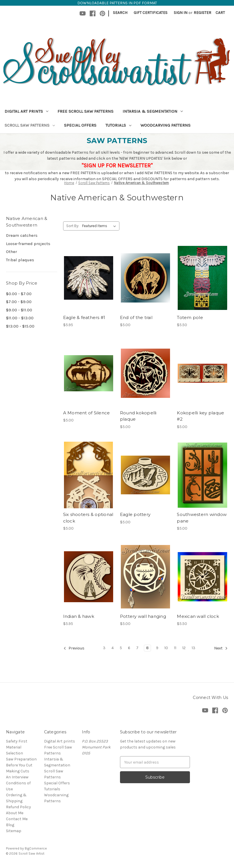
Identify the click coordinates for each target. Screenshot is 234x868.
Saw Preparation (21, 759)
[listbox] (100, 226)
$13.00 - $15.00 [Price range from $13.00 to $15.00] (20, 326)
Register (202, 13)
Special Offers (80, 125)
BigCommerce (36, 848)
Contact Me (17, 819)
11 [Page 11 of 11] (175, 648)
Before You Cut (19, 765)
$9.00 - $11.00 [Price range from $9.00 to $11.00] (19, 310)
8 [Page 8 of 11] (147, 648)
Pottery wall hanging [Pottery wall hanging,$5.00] (143, 616)
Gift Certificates (151, 13)
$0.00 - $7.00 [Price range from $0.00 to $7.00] (19, 294)
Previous (74, 648)
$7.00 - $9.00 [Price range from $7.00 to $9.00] (19, 302)
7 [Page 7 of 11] (137, 648)
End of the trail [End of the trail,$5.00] (136, 317)
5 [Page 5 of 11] (121, 648)
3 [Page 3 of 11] (104, 648)
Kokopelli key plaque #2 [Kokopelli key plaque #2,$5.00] (200, 416)
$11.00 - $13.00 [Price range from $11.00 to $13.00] (20, 318)
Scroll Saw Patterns (30, 125)
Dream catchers (22, 235)
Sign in (181, 13)
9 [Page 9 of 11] (157, 648)
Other (12, 252)
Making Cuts (18, 771)
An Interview (17, 777)
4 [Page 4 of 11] (113, 648)
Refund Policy (18, 807)
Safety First (17, 741)
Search (120, 13)
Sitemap (14, 831)
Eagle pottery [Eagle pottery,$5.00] (135, 514)
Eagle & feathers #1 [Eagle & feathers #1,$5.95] (84, 317)
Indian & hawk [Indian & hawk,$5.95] (79, 616)
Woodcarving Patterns (165, 125)
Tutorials (118, 125)
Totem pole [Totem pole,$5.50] (190, 317)
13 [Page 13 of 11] (193, 648)
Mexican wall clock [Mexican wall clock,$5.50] (198, 616)
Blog (10, 825)
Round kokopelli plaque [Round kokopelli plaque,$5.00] (138, 416)
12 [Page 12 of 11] (184, 648)
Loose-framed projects (28, 244)
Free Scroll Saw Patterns (85, 111)
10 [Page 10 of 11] (166, 648)
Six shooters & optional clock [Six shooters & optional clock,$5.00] (88, 518)
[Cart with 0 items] (220, 13)
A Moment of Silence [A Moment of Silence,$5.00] (87, 413)
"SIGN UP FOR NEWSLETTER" (117, 165)
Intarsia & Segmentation (153, 111)
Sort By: (73, 226)
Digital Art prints (26, 111)
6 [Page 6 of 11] (129, 648)
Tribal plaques (20, 260)
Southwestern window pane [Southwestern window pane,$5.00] (202, 518)
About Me (15, 813)
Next (221, 648)
